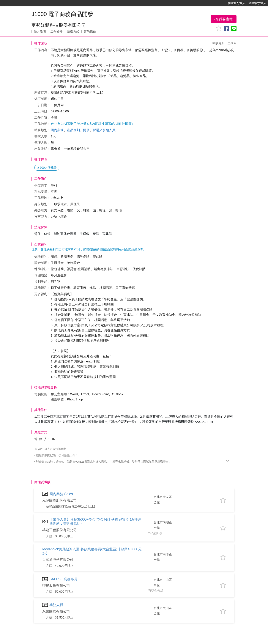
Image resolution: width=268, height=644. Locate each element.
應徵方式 (73, 31)
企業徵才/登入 (257, 3)
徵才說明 (40, 31)
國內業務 (57, 130)
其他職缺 (90, 31)
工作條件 (57, 31)
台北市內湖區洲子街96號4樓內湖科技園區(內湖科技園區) (92, 124)
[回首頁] (17, 3)
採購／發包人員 (104, 130)
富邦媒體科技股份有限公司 (59, 25)
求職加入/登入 (236, 3)
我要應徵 (224, 19)
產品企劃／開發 (78, 130)
